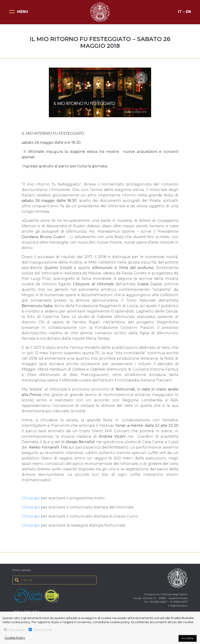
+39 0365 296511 (158, 602)
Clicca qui (31, 498)
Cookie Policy (15, 638)
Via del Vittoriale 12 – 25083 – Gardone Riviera (160, 598)
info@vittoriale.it (178, 606)
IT (180, 12)
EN (188, 12)
